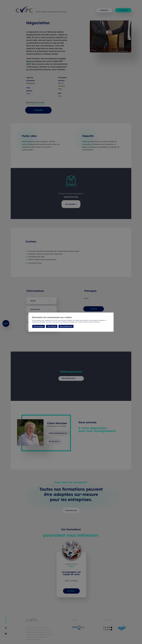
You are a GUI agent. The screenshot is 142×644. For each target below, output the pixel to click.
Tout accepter (38, 326)
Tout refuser (52, 326)
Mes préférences (66, 326)
